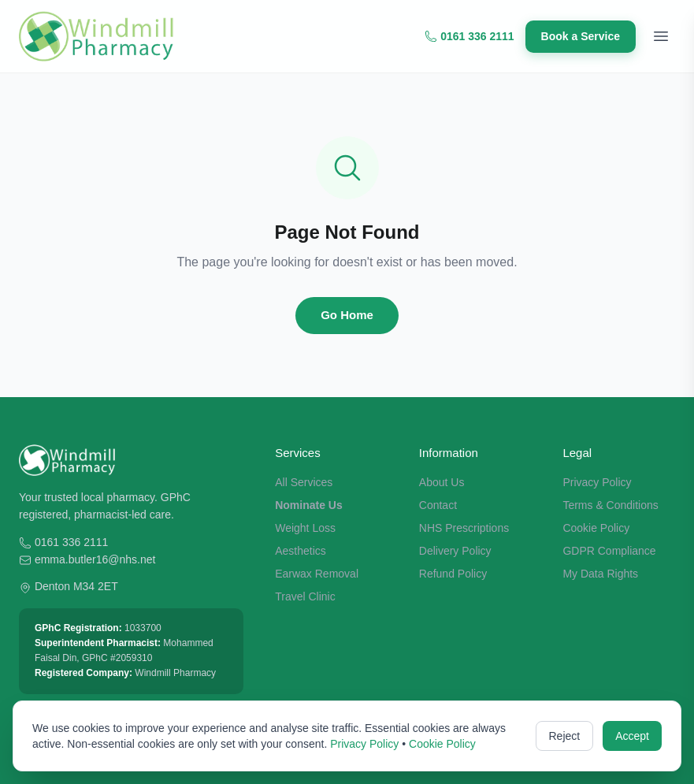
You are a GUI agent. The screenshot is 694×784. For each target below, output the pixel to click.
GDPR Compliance (609, 551)
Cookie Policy (596, 528)
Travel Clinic (305, 596)
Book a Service (581, 36)
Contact (438, 505)
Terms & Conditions (610, 505)
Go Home (347, 315)
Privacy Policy (597, 482)
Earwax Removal (317, 574)
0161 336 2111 (469, 36)
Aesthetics (301, 551)
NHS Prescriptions (464, 528)
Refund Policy (453, 574)
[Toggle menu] (661, 36)
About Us (442, 482)
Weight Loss (305, 528)
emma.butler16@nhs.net (95, 559)
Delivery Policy (455, 551)
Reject (565, 736)
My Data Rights (600, 574)
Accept (632, 736)
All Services (304, 482)
